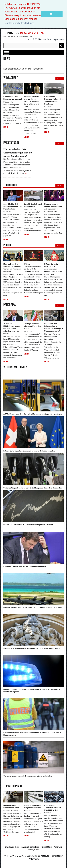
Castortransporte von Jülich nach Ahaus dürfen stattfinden (28, 776)
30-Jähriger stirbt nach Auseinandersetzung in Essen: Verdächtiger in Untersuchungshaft (32, 690)
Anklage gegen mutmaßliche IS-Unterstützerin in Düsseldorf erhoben (32, 648)
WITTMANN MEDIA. (14, 856)
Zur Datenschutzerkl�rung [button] (20, 23)
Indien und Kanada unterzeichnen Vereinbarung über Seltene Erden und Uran (32, 101)
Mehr (6, 127)
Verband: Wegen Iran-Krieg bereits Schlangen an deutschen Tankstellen (33, 488)
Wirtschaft (14, 847)
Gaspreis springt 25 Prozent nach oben (11, 806)
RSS (35, 39)
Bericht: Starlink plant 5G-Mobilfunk (33, 205)
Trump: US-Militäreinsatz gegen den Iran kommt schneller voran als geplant (12, 329)
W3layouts (33, 859)
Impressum (58, 39)
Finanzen (24, 847)
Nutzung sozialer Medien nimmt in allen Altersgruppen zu (53, 206)
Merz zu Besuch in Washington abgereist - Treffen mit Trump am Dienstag (13, 267)
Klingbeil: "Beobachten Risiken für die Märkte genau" (25, 566)
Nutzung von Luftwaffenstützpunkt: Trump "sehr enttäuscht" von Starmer (33, 607)
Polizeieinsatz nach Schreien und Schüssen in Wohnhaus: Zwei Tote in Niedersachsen (32, 734)
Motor (50, 847)
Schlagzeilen (33, 850)
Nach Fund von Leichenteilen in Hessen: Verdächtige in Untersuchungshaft (54, 327)
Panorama (58, 847)
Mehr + (60, 78)
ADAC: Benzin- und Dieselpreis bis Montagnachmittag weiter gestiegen (33, 414)
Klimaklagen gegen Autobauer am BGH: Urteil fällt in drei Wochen (53, 809)
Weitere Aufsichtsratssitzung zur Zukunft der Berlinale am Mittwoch (33, 267)
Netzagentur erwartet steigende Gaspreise (32, 806)
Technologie (34, 847)
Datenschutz (45, 39)
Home (28, 39)
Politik (43, 847)
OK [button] (52, 14)
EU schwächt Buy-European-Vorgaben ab (13, 98)
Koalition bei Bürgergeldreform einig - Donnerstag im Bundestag (54, 100)
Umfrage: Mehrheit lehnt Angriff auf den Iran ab (32, 326)
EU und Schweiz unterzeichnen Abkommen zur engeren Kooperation (53, 267)
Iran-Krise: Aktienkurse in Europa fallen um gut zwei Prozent (28, 525)
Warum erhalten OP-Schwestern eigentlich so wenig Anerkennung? (18, 153)
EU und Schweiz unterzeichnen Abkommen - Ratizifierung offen (29, 451)
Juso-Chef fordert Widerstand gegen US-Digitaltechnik (13, 206)
